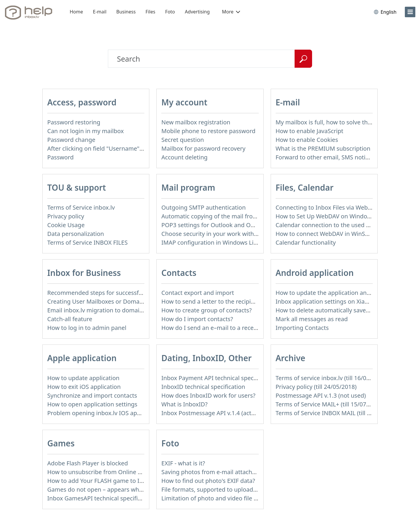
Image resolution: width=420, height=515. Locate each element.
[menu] (410, 12)
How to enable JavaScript (309, 131)
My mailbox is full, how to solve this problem (336, 122)
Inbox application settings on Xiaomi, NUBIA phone (346, 301)
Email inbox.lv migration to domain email (103, 310)
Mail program (188, 187)
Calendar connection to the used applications (337, 225)
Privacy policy (66, 216)
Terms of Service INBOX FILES (87, 242)
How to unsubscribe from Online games (102, 472)
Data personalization (76, 234)
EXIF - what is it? (183, 463)
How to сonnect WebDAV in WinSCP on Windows (342, 234)
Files (150, 12)
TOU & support (77, 187)
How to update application (83, 378)
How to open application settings (92, 404)
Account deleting (184, 157)
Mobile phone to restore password (208, 131)
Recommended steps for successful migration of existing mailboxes (139, 293)
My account (184, 102)
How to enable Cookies (307, 140)
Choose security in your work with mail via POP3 (227, 234)
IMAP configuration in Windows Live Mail (217, 242)
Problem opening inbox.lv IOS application (104, 413)
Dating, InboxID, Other (206, 358)
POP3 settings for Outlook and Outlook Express (226, 225)
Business (126, 12)
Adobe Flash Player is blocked (88, 463)
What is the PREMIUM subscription (323, 148)
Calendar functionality (306, 242)
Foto (170, 12)
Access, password (82, 102)
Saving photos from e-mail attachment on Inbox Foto (234, 472)
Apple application (82, 358)
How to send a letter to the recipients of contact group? (237, 301)
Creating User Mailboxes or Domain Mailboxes (111, 301)
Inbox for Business (84, 273)
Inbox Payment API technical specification (218, 378)
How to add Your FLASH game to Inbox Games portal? (121, 481)
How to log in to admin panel (87, 328)
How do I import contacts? (197, 319)
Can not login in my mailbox (85, 131)
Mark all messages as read (312, 319)
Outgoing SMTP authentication (203, 207)
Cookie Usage (66, 225)
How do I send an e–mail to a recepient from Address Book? (243, 328)
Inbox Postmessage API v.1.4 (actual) (211, 413)
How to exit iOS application (84, 387)
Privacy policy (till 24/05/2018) (316, 387)
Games (61, 443)
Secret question (183, 140)
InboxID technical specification (203, 387)
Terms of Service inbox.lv (81, 207)
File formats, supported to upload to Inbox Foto (226, 489)
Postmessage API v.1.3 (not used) (321, 395)
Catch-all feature (70, 319)
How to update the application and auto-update (341, 293)
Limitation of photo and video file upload (217, 498)
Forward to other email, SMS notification (331, 157)
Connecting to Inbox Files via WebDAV (327, 207)
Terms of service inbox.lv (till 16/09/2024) (331, 378)
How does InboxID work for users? (208, 395)
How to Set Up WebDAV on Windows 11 (329, 216)
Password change (71, 140)
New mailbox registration (196, 122)
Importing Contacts (302, 328)
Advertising (197, 12)
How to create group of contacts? (206, 310)
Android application (315, 273)
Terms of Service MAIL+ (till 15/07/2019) (330, 404)
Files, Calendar (305, 187)
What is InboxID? (184, 404)
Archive (290, 358)
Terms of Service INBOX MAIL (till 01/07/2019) (338, 413)
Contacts (179, 273)
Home (76, 12)
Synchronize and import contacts (92, 395)
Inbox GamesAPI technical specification (101, 498)
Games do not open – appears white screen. (107, 489)
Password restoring (74, 122)
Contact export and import (198, 293)
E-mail (100, 12)
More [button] (231, 12)
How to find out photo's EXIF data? (208, 481)
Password (60, 157)
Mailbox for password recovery (203, 148)
